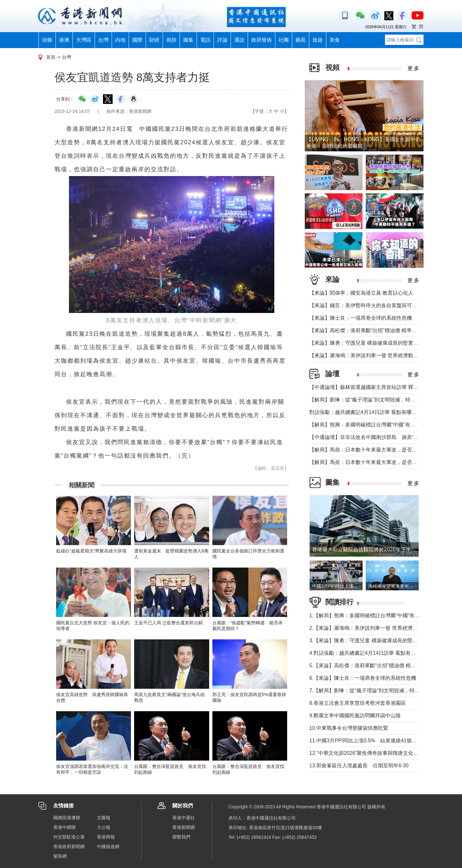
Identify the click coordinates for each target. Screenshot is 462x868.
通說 (239, 40)
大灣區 (84, 40)
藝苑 (301, 40)
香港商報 (106, 837)
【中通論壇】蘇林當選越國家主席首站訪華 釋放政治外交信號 (379, 387)
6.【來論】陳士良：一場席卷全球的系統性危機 (363, 678)
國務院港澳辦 (67, 818)
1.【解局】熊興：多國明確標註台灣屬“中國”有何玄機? (371, 615)
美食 (335, 40)
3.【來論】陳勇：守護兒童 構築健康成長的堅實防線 (369, 640)
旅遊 (318, 40)
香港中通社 (184, 818)
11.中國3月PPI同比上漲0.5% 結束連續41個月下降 (368, 741)
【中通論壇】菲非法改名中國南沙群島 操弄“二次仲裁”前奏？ (380, 437)
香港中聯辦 (64, 827)
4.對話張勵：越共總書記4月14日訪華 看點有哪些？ (368, 653)
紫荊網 (60, 856)
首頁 (51, 57)
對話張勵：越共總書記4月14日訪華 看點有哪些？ (366, 412)
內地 (120, 40)
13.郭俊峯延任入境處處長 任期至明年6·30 (359, 766)
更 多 (413, 68)
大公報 (104, 827)
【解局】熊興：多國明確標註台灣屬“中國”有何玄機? (369, 425)
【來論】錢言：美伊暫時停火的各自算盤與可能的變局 (371, 305)
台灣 (103, 40)
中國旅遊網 (108, 847)
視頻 (171, 40)
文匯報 (104, 818)
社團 (284, 40)
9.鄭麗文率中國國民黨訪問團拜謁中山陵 (355, 716)
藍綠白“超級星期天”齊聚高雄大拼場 (91, 551)
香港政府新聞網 (69, 847)
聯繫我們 (181, 837)
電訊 (205, 40)
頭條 (47, 40)
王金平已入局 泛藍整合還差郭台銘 (168, 623)
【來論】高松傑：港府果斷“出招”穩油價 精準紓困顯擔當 (373, 330)
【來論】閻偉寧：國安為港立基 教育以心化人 (361, 293)
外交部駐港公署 (69, 837)
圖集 (188, 40)
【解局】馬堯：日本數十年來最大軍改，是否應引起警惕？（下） (384, 450)
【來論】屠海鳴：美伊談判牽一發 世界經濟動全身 (366, 355)
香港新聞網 (184, 827)
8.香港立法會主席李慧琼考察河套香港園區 (358, 703)
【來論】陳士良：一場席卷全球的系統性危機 (361, 318)
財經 (154, 40)
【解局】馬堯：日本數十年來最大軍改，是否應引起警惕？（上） (384, 462)
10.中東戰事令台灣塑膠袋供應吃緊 (349, 728)
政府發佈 (261, 40)
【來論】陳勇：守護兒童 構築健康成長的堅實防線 (366, 343)
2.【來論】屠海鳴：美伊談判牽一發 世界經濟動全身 (369, 628)
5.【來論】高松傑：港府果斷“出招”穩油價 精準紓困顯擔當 (375, 666)
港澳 (64, 40)
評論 (222, 40)
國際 (137, 40)
